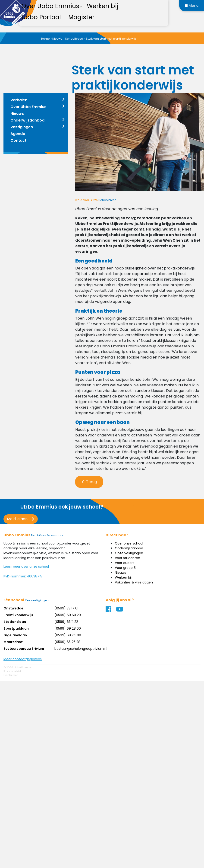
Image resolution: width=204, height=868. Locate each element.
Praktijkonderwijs (18, 615)
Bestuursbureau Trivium (24, 649)
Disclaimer (11, 675)
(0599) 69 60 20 (68, 615)
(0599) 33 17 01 (66, 608)
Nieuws (57, 39)
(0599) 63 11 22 (66, 622)
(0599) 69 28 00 (68, 628)
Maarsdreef (14, 642)
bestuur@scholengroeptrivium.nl (81, 649)
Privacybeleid (12, 671)
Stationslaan (15, 622)
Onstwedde (13, 608)
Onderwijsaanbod (27, 120)
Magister (81, 17)
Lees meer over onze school (26, 567)
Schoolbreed (74, 39)
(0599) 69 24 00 (68, 635)
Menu (192, 5)
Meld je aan (17, 519)
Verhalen (19, 100)
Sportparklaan (16, 628)
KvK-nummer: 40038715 (23, 576)
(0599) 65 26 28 (67, 642)
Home (45, 39)
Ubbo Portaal (41, 17)
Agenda (18, 134)
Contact (18, 140)
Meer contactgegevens (23, 659)
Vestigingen (22, 127)
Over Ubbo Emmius (28, 107)
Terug (91, 482)
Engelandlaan (15, 635)
